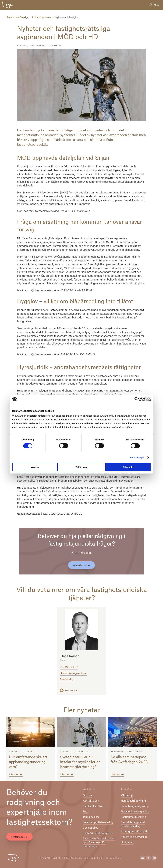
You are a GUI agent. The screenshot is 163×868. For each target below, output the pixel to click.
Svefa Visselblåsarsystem (98, 833)
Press (86, 811)
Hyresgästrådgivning (133, 800)
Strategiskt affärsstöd (134, 831)
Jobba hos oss (91, 817)
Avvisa (35, 467)
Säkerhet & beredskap (134, 837)
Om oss (87, 795)
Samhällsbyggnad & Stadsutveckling (133, 824)
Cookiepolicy (90, 827)
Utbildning (127, 842)
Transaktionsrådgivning (135, 811)
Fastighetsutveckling (133, 817)
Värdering (127, 795)
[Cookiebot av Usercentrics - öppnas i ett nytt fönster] (137, 399)
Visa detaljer (137, 457)
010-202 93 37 (69, 667)
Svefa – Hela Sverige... (18, 17)
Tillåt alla (128, 467)
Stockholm (66, 679)
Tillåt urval (82, 467)
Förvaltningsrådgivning (135, 806)
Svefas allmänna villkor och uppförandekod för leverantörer (99, 842)
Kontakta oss (81, 565)
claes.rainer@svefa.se (73, 673)
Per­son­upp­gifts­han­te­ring (98, 822)
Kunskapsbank (43, 17)
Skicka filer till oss (94, 806)
